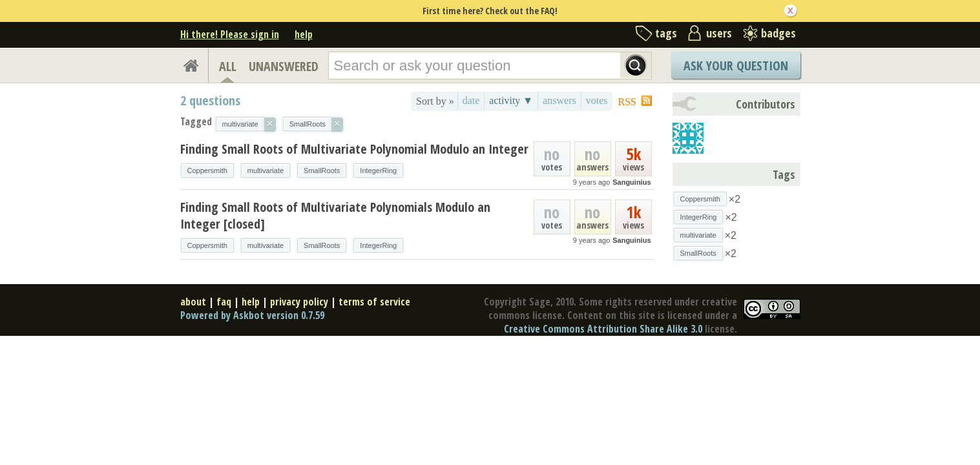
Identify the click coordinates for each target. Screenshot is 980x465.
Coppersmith (207, 170)
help (304, 34)
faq (224, 302)
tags (666, 33)
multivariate (266, 170)
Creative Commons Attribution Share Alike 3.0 (603, 329)
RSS (627, 102)
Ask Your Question (736, 66)
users (719, 33)
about (193, 302)
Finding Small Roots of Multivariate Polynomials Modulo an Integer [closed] (335, 215)
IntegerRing (378, 170)
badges (778, 33)
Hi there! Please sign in (230, 34)
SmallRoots (322, 170)
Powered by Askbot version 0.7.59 (252, 315)
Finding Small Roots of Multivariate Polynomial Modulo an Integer (354, 149)
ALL (228, 66)
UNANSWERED (284, 66)
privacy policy (299, 302)
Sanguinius (631, 182)
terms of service (374, 302)
